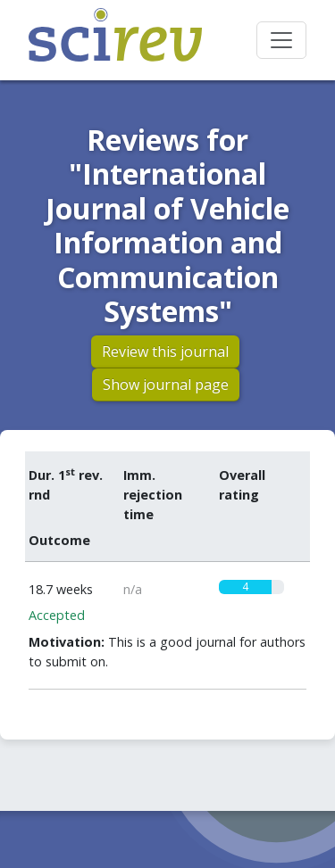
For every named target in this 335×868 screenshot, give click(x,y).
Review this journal (165, 351)
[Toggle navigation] (281, 40)
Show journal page (166, 384)
